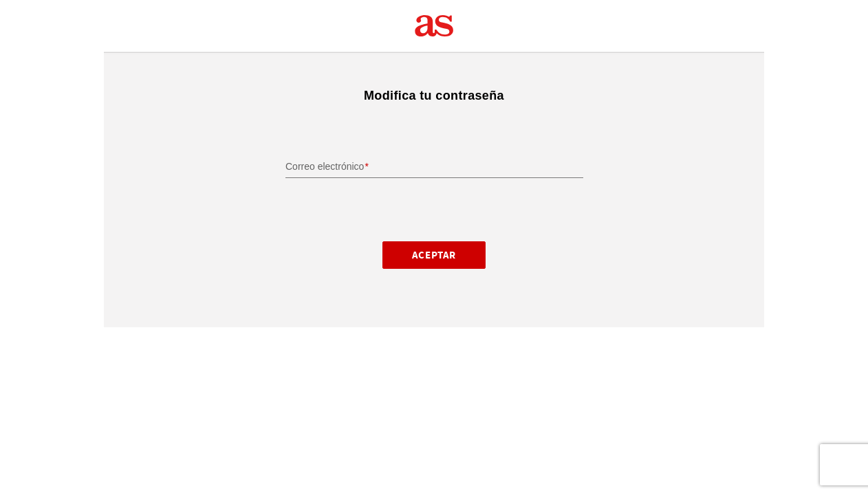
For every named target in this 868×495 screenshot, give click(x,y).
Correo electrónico (325, 166)
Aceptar (434, 255)
